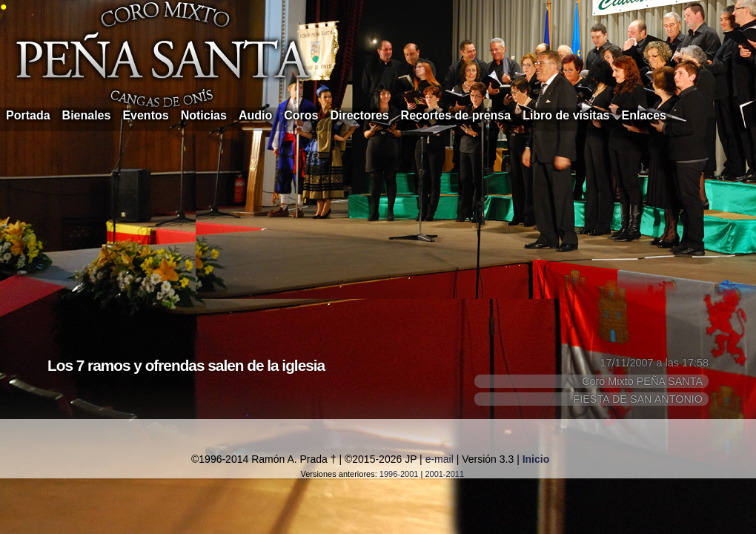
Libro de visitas (566, 115)
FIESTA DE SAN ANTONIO (638, 399)
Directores (359, 115)
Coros (301, 115)
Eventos (145, 115)
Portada (28, 115)
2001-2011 (444, 474)
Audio (255, 115)
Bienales (87, 115)
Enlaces (644, 115)
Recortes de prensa (456, 115)
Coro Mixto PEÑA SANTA (642, 381)
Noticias (204, 115)
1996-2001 (399, 474)
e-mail (440, 459)
